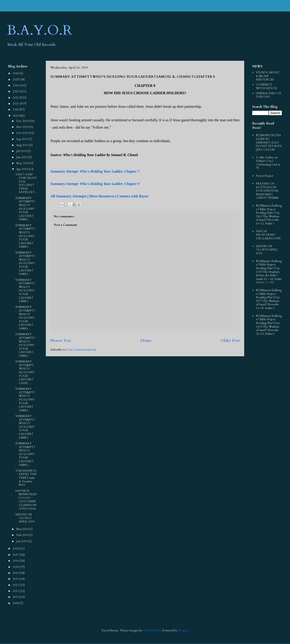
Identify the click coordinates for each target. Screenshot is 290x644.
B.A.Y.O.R (40, 30)
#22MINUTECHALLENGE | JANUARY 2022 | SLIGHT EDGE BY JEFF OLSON (269, 142)
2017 (16, 555)
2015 (16, 567)
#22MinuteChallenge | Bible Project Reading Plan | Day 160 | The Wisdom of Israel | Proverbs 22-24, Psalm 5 (269, 325)
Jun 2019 (22, 157)
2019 (16, 116)
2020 (16, 110)
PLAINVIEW (152, 630)
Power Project (265, 176)
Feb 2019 (23, 535)
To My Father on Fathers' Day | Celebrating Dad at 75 (268, 163)
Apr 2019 (22, 169)
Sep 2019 (23, 139)
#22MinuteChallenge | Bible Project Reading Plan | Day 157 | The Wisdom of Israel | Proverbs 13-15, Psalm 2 (269, 299)
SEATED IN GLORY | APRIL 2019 (25, 518)
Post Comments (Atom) (82, 350)
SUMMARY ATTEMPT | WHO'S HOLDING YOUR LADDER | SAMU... (25, 209)
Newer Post (61, 341)
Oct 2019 (23, 133)
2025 (16, 80)
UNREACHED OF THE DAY (269, 95)
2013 (16, 579)
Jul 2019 (22, 151)
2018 (16, 549)
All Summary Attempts (68, 196)
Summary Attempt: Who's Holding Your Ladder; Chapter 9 (95, 184)
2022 (16, 98)
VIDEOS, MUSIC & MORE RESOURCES (268, 76)
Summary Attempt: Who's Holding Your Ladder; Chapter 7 (95, 171)
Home (146, 341)
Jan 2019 (22, 541)
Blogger (183, 630)
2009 (16, 603)
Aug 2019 (23, 145)
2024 (16, 86)
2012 (16, 585)
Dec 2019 (23, 121)
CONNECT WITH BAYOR (266, 86)
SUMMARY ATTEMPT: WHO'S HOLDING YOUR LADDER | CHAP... (25, 372)
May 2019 (23, 163)
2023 (16, 91)
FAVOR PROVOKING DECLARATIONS (268, 235)
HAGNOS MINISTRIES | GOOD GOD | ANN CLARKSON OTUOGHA (26, 500)
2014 (16, 573)
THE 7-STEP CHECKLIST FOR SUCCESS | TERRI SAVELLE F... (26, 183)
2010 (16, 597)
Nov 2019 (23, 127)
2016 (16, 561)
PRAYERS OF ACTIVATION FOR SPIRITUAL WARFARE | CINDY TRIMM (267, 191)
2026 (16, 73)
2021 (16, 104)
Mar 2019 (23, 529)
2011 (16, 591)
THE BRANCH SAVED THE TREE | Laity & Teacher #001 (26, 478)
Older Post (230, 341)
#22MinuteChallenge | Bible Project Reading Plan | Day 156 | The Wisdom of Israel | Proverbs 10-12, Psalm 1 (269, 215)
